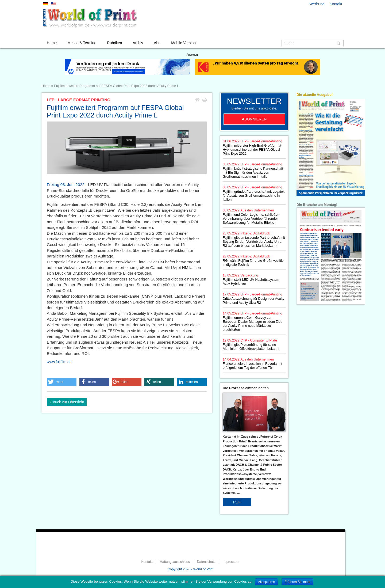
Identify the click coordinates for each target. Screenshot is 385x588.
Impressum (231, 562)
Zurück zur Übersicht (67, 402)
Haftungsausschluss (175, 562)
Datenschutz (206, 562)
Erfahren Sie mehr (297, 582)
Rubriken (114, 43)
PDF (237, 502)
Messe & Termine (82, 43)
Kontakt (336, 4)
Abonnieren (254, 119)
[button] (62, 382)
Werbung (317, 4)
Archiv (138, 43)
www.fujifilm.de (59, 362)
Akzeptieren (266, 582)
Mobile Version (183, 43)
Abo (157, 43)
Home (52, 43)
